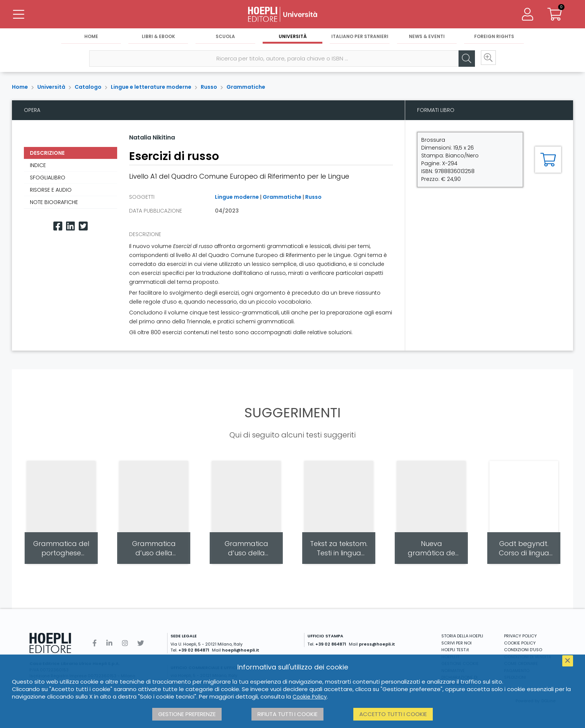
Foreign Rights (494, 38)
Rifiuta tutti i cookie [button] (287, 714)
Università (293, 38)
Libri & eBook (158, 38)
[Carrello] (554, 15)
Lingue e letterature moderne (151, 87)
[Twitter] (83, 226)
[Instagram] (125, 643)
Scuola (225, 38)
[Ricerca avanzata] (486, 60)
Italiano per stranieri (360, 38)
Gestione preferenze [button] (187, 714)
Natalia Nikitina (152, 137)
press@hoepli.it (377, 644)
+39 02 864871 (194, 650)
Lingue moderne (237, 197)
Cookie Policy (310, 697)
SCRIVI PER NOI (456, 643)
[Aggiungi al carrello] (548, 160)
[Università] (292, 15)
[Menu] (19, 15)
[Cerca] (463, 60)
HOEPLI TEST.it (455, 650)
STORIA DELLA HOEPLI (462, 636)
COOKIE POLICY (520, 643)
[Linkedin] (71, 226)
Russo (209, 87)
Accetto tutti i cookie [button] (393, 714)
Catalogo (88, 87)
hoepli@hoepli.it (241, 650)
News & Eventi (427, 38)
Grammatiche (246, 87)
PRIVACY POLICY (520, 636)
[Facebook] (58, 226)
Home (91, 38)
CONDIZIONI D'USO (523, 650)
